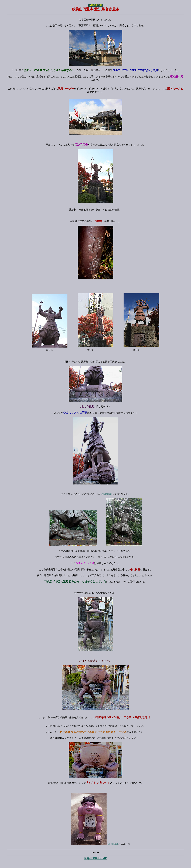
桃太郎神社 (113, 844)
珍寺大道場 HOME (95, 858)
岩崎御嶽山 (107, 494)
